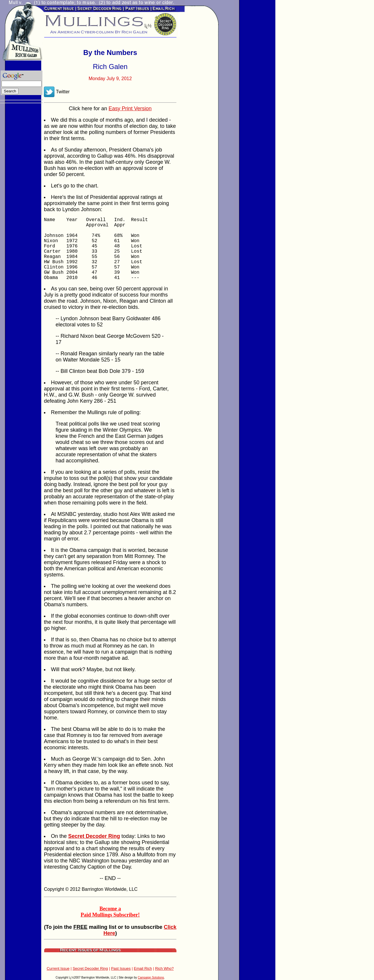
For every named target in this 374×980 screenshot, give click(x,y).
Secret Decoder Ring (90, 968)
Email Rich (143, 968)
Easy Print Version (130, 108)
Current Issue (58, 968)
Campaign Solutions (151, 978)
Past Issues (121, 968)
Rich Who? (164, 968)
